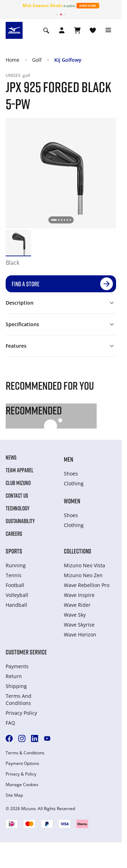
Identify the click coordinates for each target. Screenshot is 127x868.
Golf (37, 60)
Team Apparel (20, 470)
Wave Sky (75, 615)
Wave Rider (77, 605)
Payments (17, 666)
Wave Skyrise (79, 625)
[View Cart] (77, 30)
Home (13, 60)
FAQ (10, 723)
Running (16, 565)
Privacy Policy (21, 713)
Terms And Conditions (19, 699)
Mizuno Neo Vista (84, 565)
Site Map (14, 795)
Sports (14, 551)
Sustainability (20, 521)
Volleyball (17, 595)
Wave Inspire (79, 595)
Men (68, 459)
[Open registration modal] (62, 30)
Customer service (26, 652)
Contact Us (17, 496)
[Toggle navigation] (108, 30)
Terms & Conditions (25, 753)
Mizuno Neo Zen (83, 575)
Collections (78, 551)
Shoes (71, 474)
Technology (18, 508)
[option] (18, 243)
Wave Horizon (80, 634)
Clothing (74, 483)
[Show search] (46, 30)
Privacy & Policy (21, 774)
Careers (14, 534)
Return (14, 676)
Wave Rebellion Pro (87, 585)
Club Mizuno (18, 483)
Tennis (14, 575)
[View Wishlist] (93, 30)
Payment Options (22, 764)
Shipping (16, 686)
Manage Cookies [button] (22, 785)
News (11, 457)
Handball (16, 605)
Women (72, 501)
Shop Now (88, 5)
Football (15, 585)
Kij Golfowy (68, 60)
